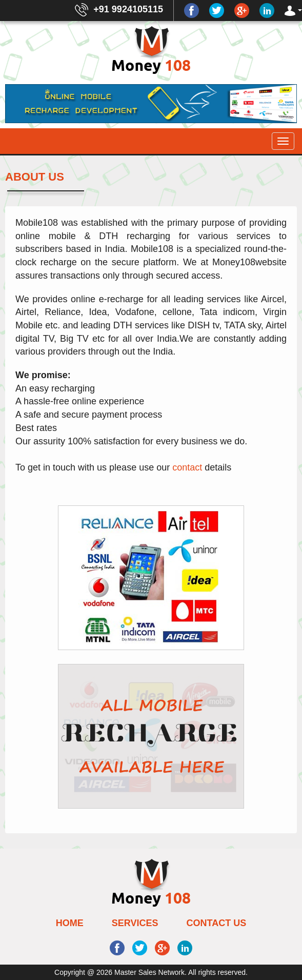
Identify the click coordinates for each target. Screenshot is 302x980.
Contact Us (217, 923)
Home (70, 923)
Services (135, 923)
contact (188, 467)
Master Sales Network (148, 972)
